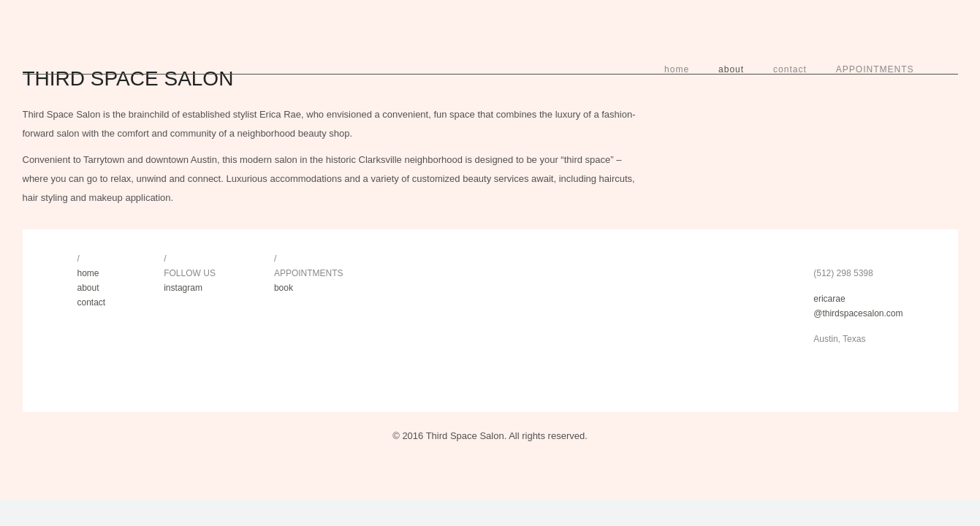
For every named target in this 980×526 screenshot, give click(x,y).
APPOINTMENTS (875, 69)
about (731, 69)
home (677, 69)
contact (790, 69)
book (284, 288)
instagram (183, 288)
